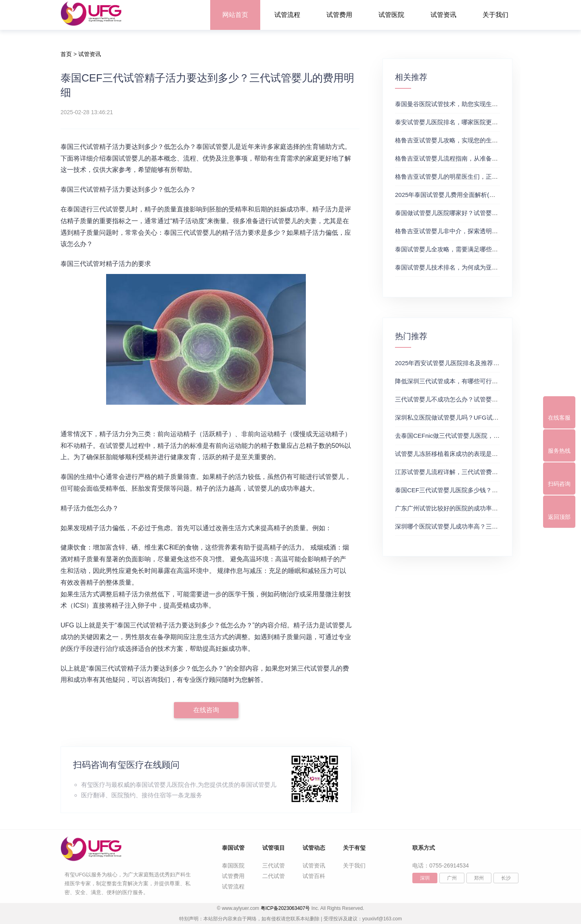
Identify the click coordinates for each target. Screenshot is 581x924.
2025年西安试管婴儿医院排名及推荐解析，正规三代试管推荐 (477, 363)
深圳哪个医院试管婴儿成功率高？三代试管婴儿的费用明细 (474, 526)
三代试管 (274, 865)
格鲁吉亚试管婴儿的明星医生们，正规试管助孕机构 (465, 177)
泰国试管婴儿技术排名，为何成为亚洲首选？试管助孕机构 (474, 267)
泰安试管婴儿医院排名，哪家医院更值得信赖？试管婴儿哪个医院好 (486, 122)
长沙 (506, 878)
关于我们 (495, 15)
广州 (452, 878)
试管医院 (391, 15)
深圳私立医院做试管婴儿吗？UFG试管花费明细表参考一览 (474, 417)
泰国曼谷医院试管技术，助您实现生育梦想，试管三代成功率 (477, 104)
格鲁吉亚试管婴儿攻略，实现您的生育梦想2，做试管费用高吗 (478, 140)
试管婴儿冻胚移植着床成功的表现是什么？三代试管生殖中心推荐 (483, 454)
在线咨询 (206, 710)
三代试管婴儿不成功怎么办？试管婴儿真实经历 (459, 399)
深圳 (425, 878)
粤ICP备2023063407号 (285, 908)
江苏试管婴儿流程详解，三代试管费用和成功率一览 (465, 472)
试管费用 (339, 15)
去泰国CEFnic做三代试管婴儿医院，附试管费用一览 (465, 436)
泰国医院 (233, 865)
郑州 (479, 878)
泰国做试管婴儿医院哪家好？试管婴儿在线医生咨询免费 (471, 213)
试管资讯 (443, 15)
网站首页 (235, 15)
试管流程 (287, 15)
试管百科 (314, 876)
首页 (66, 54)
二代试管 (274, 876)
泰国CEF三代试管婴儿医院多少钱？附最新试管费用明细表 (474, 490)
